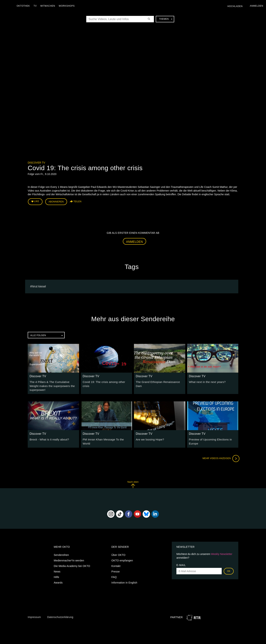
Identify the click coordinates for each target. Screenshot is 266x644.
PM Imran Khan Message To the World (106, 438)
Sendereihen (61, 553)
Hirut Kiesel (39, 285)
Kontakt (116, 564)
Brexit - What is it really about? (48, 438)
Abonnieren (56, 201)
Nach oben (133, 482)
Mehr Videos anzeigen (220, 456)
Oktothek (24, 6)
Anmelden (135, 241)
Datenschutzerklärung (60, 615)
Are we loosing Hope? (149, 438)
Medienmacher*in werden (69, 558)
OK (229, 569)
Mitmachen (49, 6)
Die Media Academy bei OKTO (72, 564)
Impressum (34, 615)
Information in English (124, 580)
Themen (166, 19)
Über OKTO (118, 553)
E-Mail (181, 563)
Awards (58, 580)
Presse (116, 569)
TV (36, 6)
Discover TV (36, 163)
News (57, 569)
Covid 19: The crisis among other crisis (106, 381)
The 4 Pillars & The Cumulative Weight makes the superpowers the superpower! (53, 385)
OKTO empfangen (122, 558)
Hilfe (56, 575)
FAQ (114, 575)
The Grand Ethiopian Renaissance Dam (159, 381)
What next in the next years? (206, 381)
